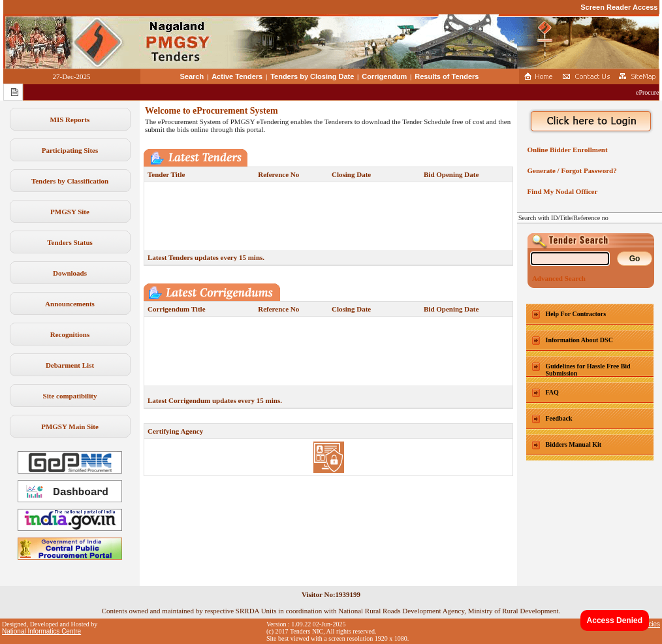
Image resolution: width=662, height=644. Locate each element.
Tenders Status (70, 242)
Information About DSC (579, 340)
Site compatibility (70, 396)
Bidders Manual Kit (574, 444)
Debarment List (70, 365)
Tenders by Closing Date (312, 76)
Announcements (70, 304)
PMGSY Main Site (70, 427)
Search (192, 76)
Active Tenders (237, 76)
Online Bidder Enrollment (566, 150)
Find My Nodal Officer (560, 191)
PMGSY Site (70, 212)
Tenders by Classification (70, 181)
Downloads (70, 273)
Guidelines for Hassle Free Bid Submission (588, 370)
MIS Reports (70, 120)
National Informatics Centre (41, 631)
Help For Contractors (576, 314)
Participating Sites (70, 150)
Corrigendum (384, 76)
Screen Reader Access (619, 7)
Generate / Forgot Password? (570, 170)
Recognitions (70, 334)
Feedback (559, 418)
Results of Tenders (447, 76)
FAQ (552, 392)
